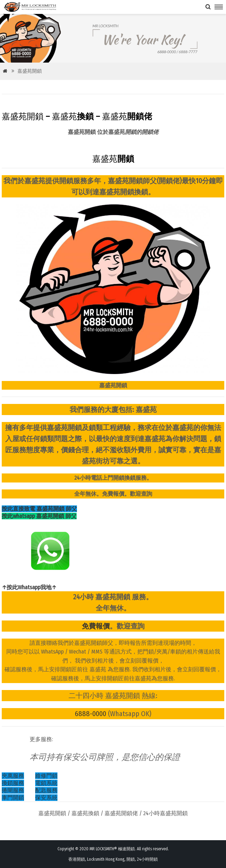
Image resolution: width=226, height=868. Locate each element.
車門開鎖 (13, 798)
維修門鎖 (46, 776)
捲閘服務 (13, 790)
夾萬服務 (13, 776)
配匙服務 (46, 790)
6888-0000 (91, 714)
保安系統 (46, 798)
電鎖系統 (46, 783)
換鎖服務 (13, 783)
